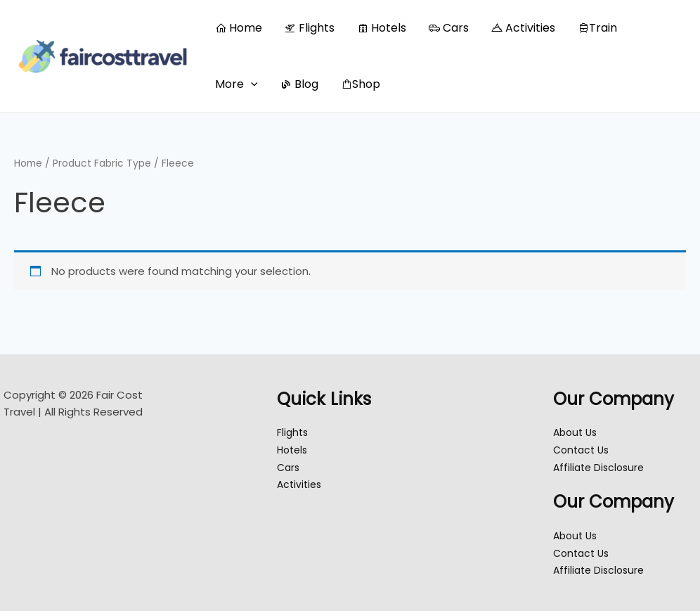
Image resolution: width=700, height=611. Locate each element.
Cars (449, 28)
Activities (523, 28)
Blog (299, 84)
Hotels (382, 28)
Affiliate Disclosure (601, 467)
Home (239, 28)
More (236, 84)
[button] (251, 84)
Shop (361, 84)
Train (597, 28)
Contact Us (583, 450)
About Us (577, 432)
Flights (310, 28)
